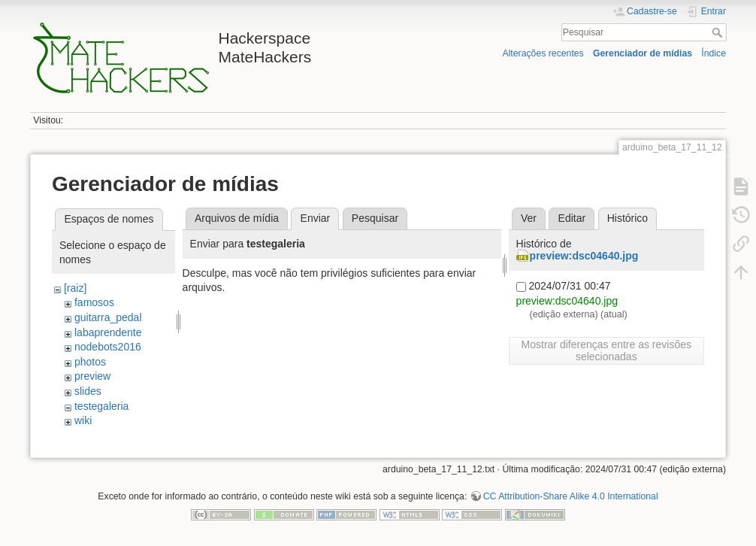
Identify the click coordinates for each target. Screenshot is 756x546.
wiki (83, 420)
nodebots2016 (108, 347)
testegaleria (101, 406)
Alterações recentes (543, 53)
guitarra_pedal (108, 317)
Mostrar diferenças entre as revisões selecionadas (606, 350)
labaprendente (108, 332)
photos (90, 362)
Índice (714, 53)
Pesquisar (719, 32)
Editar (572, 218)
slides (88, 391)
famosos (94, 302)
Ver (529, 218)
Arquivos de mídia (237, 218)
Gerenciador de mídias (643, 53)
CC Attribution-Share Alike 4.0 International (571, 496)
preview (92, 376)
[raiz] (75, 288)
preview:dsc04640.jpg (584, 256)
